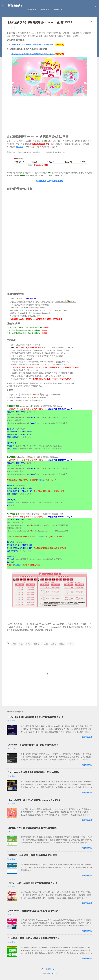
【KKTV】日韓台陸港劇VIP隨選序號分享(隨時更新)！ (32, 883)
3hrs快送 (40, 480)
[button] (91, 23)
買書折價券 (45, 10)
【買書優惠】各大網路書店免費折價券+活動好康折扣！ (33, 45)
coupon (71, 644)
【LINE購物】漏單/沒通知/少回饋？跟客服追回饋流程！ (33, 938)
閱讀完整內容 (87, 737)
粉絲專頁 (20, 147)
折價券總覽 (32, 10)
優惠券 (54, 644)
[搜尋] (96, 6)
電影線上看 (58, 10)
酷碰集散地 (15, 6)
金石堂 (37, 644)
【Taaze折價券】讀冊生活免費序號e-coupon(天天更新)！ (34, 800)
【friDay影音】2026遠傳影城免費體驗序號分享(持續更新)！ (35, 717)
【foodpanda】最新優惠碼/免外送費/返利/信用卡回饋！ (33, 911)
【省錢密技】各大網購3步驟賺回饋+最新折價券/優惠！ (33, 54)
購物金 (62, 644)
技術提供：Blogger (49, 969)
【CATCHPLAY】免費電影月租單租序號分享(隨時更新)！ (34, 772)
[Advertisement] (49, 114)
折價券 (28, 644)
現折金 (45, 644)
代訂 (14, 644)
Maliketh (54, 974)
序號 (21, 644)
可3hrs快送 (39, 537)
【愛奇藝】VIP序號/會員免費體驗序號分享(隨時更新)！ (33, 828)
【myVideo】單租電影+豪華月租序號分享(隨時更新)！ (33, 745)
